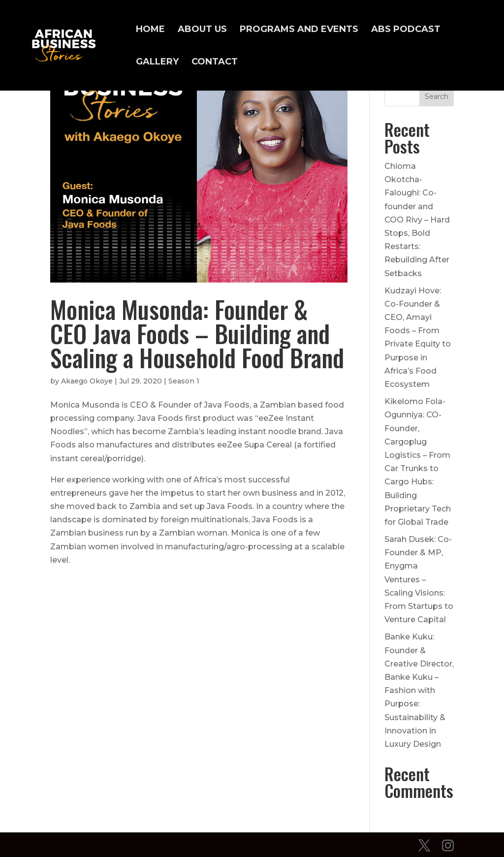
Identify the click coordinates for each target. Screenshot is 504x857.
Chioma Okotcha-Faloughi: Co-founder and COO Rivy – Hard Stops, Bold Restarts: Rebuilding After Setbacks (417, 220)
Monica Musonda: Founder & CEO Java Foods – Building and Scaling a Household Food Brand (197, 333)
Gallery (157, 63)
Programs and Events (299, 30)
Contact (215, 63)
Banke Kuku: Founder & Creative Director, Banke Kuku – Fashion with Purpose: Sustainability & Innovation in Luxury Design (419, 690)
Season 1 (184, 381)
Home (150, 30)
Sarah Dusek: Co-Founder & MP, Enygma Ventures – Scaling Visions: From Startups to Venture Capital (419, 579)
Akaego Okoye (87, 381)
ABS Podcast (406, 30)
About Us (202, 30)
